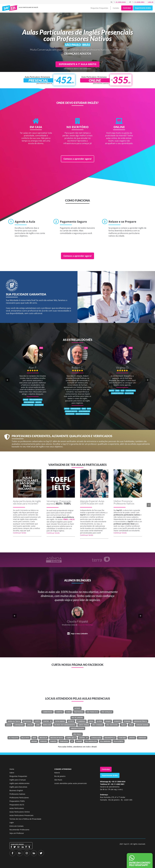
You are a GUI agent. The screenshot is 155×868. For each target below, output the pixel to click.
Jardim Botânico (140, 721)
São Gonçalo (107, 712)
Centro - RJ (47, 721)
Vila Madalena (91, 741)
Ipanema (127, 721)
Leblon (30, 725)
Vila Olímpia (119, 741)
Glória (99, 721)
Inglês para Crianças (18, 780)
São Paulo (77, 734)
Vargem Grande (142, 725)
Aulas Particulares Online (20, 812)
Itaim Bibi (122, 738)
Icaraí (68, 712)
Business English (16, 790)
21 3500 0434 (121, 2)
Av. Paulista (13, 738)
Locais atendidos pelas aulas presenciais (71, 783)
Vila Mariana (105, 741)
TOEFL (67, 504)
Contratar (127, 8)
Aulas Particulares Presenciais (21, 815)
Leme (38, 725)
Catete (37, 721)
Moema (34, 741)
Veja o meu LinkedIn (79, 634)
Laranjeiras (19, 725)
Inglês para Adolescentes (19, 783)
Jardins (132, 738)
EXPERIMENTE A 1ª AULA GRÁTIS (78, 64)
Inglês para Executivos (18, 787)
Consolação (96, 738)
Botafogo (27, 721)
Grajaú (108, 721)
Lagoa (9, 725)
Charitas (59, 712)
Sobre (12, 773)
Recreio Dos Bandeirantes (65, 725)
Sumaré (79, 741)
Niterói (77, 708)
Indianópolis (110, 738)
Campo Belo (71, 738)
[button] (7, 380)
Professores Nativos (17, 794)
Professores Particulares (19, 798)
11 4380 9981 (139, 2)
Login (12, 822)
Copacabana (60, 721)
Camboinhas (47, 712)
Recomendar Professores (19, 830)
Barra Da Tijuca (14, 721)
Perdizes (44, 741)
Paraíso (53, 741)
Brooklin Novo (57, 738)
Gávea (91, 721)
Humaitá (117, 721)
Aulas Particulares (17, 808)
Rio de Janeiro (77, 718)
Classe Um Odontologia (85, 625)
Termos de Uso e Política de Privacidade (25, 819)
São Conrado (98, 725)
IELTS (59, 504)
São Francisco (92, 712)
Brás (34, 738)
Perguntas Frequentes (99, 8)
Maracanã (47, 725)
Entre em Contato (16, 826)
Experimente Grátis (143, 8)
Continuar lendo (20, 533)
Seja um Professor (17, 833)
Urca (131, 725)
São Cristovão (112, 725)
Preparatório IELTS (17, 805)
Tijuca (123, 725)
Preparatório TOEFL (17, 801)
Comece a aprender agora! (77, 159)
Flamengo (81, 721)
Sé (72, 741)
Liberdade (142, 738)
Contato (116, 8)
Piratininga (79, 712)
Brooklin (43, 738)
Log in (151, 2)
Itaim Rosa (64, 741)
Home (12, 769)
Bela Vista (25, 738)
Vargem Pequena (77, 728)
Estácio (71, 721)
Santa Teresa (84, 725)
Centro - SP (83, 738)
